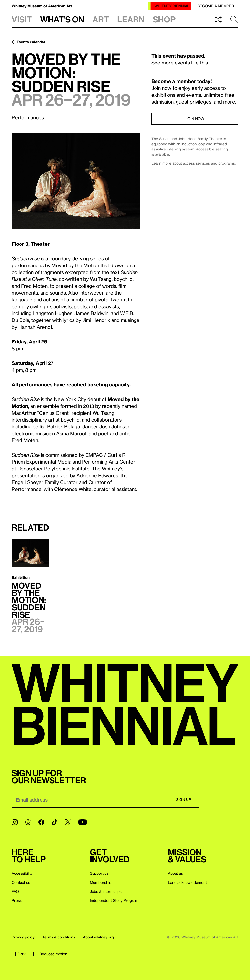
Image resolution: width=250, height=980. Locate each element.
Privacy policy (23, 937)
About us (175, 873)
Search (234, 20)
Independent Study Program (114, 900)
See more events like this (180, 63)
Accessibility (22, 873)
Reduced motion (50, 954)
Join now (195, 119)
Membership (101, 882)
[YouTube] (83, 822)
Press (17, 900)
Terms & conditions (59, 937)
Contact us (21, 882)
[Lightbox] (76, 181)
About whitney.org (98, 937)
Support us (99, 873)
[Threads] (28, 822)
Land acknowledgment (187, 882)
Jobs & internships (106, 891)
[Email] (90, 800)
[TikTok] (55, 822)
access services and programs (209, 163)
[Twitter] (68, 822)
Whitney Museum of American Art (42, 6)
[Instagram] (15, 822)
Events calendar (31, 42)
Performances (28, 117)
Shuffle (218, 20)
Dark (19, 954)
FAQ (15, 891)
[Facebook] (41, 822)
